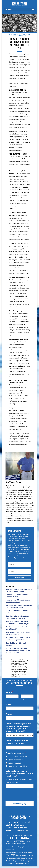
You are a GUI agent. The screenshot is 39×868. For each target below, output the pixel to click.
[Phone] (20, 718)
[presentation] (21, 798)
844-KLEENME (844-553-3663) (18, 822)
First (7, 700)
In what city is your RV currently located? (17, 742)
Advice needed (15, 763)
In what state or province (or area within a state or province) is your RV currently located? (18, 727)
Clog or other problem (18, 766)
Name (9, 692)
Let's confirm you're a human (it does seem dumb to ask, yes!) (19, 774)
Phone (9, 714)
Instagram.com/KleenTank (17, 830)
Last (22, 700)
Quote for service (16, 760)
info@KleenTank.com (15, 825)
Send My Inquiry (20, 804)
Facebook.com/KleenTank (16, 828)
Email (9, 704)
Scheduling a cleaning (18, 757)
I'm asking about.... (16, 753)
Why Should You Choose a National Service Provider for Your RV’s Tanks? (18, 651)
